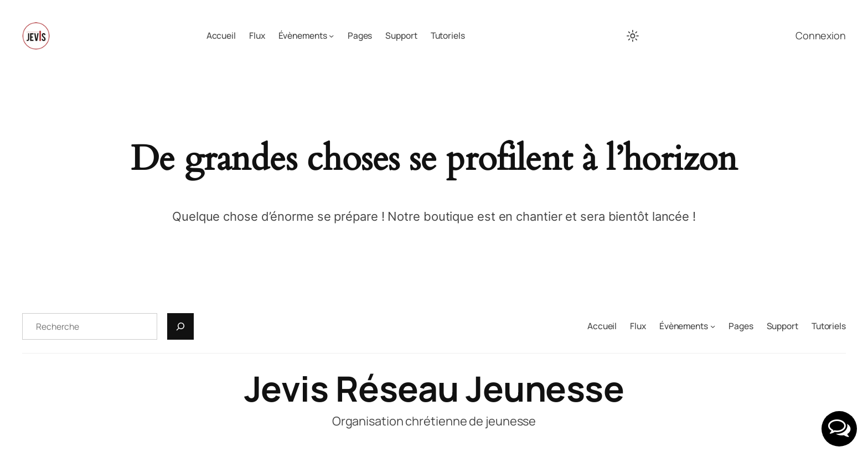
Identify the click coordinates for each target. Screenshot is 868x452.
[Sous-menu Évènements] (331, 36)
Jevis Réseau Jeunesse (434, 388)
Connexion (821, 35)
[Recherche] (180, 326)
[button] (839, 429)
